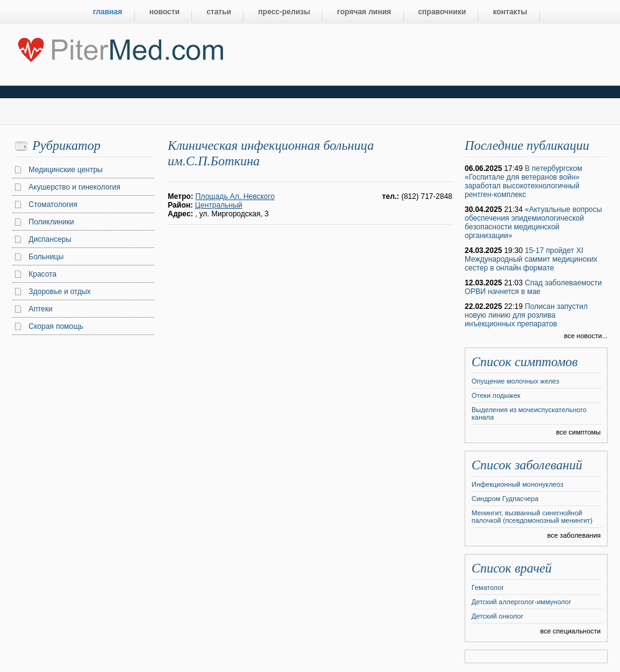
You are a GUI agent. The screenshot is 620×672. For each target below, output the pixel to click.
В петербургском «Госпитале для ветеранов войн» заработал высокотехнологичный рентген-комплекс (523, 182)
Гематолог (488, 587)
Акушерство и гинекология (75, 187)
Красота (43, 274)
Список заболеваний (527, 465)
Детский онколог (497, 616)
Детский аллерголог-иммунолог (521, 602)
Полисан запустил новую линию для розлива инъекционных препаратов (526, 315)
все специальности (570, 631)
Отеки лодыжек (496, 395)
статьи (219, 12)
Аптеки (41, 309)
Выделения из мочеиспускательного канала (529, 413)
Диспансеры (50, 239)
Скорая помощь (56, 326)
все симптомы (578, 432)
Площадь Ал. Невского (235, 196)
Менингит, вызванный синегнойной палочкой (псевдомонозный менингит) (532, 517)
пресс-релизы (285, 12)
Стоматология (53, 205)
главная (108, 12)
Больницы (46, 257)
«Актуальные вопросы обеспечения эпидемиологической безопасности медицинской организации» (533, 223)
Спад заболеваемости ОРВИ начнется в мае (533, 287)
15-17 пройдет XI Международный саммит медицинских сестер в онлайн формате (531, 259)
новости (164, 12)
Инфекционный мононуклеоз (517, 484)
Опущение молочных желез (515, 381)
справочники (442, 12)
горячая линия (364, 12)
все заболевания (574, 535)
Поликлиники (51, 222)
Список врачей (512, 568)
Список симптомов (525, 362)
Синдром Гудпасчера (505, 499)
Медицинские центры (66, 170)
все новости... (586, 336)
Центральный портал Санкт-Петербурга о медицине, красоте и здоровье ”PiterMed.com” (120, 47)
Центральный (219, 205)
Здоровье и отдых (60, 292)
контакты (510, 12)
